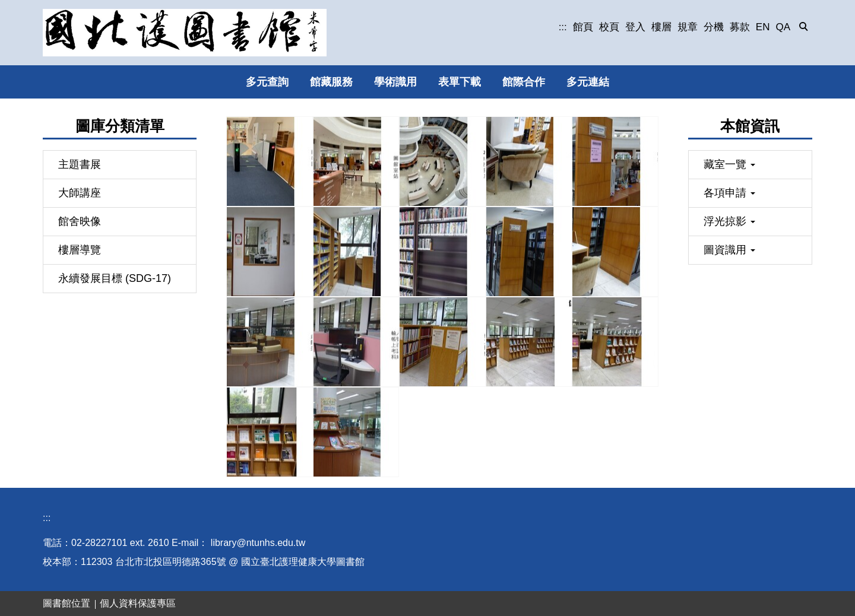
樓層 (661, 27)
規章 (688, 27)
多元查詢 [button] (267, 82)
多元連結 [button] (588, 82)
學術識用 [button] (395, 82)
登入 (635, 27)
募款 (740, 27)
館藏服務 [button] (331, 82)
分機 (714, 27)
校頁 (609, 27)
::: (563, 27)
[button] (804, 27)
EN (763, 27)
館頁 (583, 27)
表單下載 (460, 82)
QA (783, 27)
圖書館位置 (66, 603)
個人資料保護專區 (138, 603)
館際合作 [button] (524, 82)
